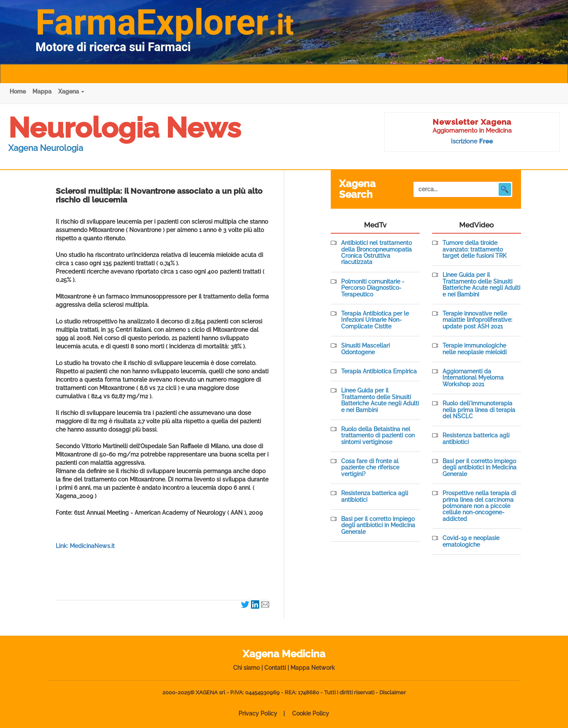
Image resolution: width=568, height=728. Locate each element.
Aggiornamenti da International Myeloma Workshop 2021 (473, 378)
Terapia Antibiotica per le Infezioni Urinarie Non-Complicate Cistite (375, 320)
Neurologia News (125, 128)
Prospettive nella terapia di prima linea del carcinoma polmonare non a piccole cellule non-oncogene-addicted (479, 506)
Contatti (275, 668)
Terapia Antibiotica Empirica (379, 371)
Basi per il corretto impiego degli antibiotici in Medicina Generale (378, 526)
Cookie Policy (311, 713)
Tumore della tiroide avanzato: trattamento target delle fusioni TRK (475, 249)
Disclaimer (393, 692)
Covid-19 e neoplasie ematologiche (471, 541)
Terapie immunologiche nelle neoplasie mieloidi (475, 349)
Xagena (71, 91)
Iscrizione (472, 141)
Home (18, 91)
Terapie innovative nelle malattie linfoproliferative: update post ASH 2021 (477, 320)
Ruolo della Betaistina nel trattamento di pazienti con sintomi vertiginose (378, 436)
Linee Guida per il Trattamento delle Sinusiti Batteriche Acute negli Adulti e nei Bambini (380, 400)
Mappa (42, 91)
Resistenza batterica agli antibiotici (375, 496)
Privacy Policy (258, 713)
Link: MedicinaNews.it (85, 546)
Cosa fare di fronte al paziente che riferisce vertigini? (370, 468)
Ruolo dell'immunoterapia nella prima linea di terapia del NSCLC (479, 410)
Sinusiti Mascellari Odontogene (365, 349)
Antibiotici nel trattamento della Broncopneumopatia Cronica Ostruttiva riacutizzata (376, 253)
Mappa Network (313, 668)
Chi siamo (246, 668)
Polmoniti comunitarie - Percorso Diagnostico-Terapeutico (373, 288)
